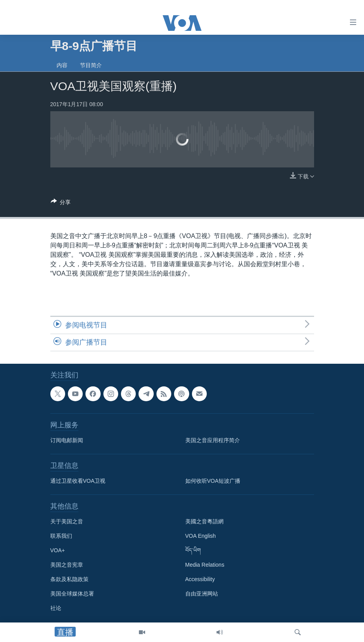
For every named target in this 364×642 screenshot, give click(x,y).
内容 (62, 65)
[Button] (61, 204)
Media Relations (205, 565)
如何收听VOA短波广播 (213, 481)
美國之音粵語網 (204, 521)
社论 (56, 608)
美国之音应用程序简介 (213, 440)
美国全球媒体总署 (72, 594)
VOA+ (58, 550)
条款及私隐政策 (69, 579)
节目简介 (91, 65)
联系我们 (61, 536)
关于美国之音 (67, 521)
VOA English (201, 536)
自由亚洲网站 (202, 594)
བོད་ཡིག (193, 550)
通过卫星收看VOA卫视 (78, 481)
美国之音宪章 (67, 565)
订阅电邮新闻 (67, 440)
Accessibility (200, 579)
